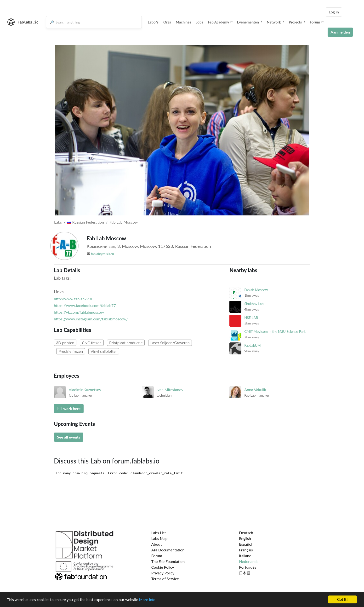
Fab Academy (220, 22)
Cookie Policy (163, 567)
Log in (334, 12)
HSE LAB (251, 318)
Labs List (159, 533)
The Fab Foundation (168, 561)
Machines (183, 22)
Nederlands (249, 561)
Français (246, 550)
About (157, 544)
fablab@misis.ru (102, 254)
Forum (316, 22)
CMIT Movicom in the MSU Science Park (275, 332)
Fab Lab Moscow (124, 222)
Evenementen (250, 22)
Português (247, 567)
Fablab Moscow (256, 290)
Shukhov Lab (254, 304)
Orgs (167, 22)
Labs (58, 222)
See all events (69, 437)
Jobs (199, 22)
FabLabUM (252, 345)
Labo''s (153, 22)
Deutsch (246, 533)
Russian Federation (86, 222)
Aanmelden (340, 32)
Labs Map (159, 538)
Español (246, 544)
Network (275, 22)
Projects (297, 22)
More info (147, 600)
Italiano (245, 556)
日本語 (245, 573)
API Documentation (168, 550)
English (245, 538)
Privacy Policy (163, 573)
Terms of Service (165, 579)
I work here (69, 408)
